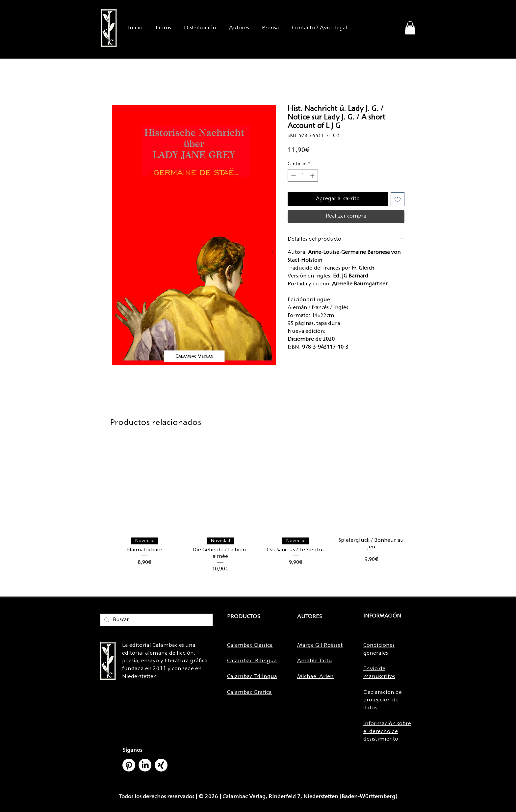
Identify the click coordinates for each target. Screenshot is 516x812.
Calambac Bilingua (252, 661)
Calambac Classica (250, 645)
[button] (410, 28)
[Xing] (161, 765)
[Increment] (313, 176)
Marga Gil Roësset (320, 645)
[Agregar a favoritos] (398, 199)
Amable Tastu (315, 661)
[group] (258, 513)
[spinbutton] (303, 176)
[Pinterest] (129, 765)
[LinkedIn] (145, 765)
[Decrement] (293, 176)
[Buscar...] (156, 620)
